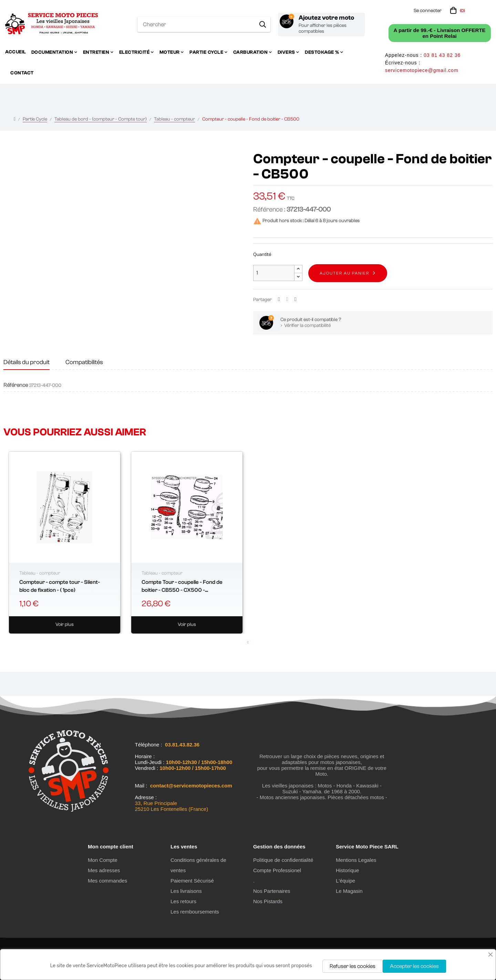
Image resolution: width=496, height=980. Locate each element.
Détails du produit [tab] (27, 362)
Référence (16, 385)
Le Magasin (349, 891)
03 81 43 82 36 (442, 55)
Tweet (287, 300)
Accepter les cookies (414, 966)
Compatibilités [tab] (84, 362)
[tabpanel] (65, 543)
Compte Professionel (277, 870)
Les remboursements (195, 912)
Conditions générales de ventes (198, 865)
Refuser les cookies (353, 966)
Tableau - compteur (40, 573)
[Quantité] (274, 273)
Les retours (183, 901)
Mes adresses (104, 870)
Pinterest (296, 300)
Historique (348, 870)
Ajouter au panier (344, 273)
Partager (279, 300)
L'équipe (345, 881)
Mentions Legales (356, 860)
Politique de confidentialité (283, 860)
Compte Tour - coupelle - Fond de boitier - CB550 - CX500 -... (182, 586)
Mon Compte (103, 860)
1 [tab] (248, 642)
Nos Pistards (268, 901)
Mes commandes (107, 881)
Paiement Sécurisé (192, 881)
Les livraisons (186, 891)
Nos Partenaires (272, 891)
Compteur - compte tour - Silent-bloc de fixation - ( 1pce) (60, 586)
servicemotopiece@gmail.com (422, 70)
